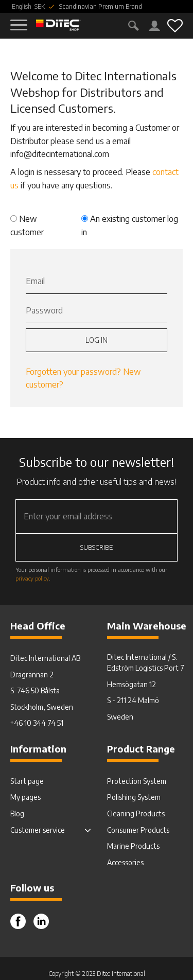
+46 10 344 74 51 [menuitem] (37, 723)
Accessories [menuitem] (125, 862)
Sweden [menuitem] (120, 717)
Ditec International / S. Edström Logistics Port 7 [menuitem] (146, 662)
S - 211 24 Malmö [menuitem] (133, 700)
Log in (97, 340)
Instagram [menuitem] (41, 921)
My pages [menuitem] (25, 797)
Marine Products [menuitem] (133, 846)
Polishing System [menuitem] (134, 797)
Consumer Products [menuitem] (138, 830)
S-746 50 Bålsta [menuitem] (35, 690)
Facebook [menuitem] (18, 921)
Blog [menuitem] (17, 813)
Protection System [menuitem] (137, 781)
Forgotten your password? (73, 372)
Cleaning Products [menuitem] (136, 813)
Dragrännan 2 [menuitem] (32, 675)
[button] (19, 19)
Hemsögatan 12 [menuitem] (131, 684)
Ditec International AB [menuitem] (45, 658)
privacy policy (32, 578)
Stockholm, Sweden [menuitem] (42, 707)
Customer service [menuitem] (38, 830)
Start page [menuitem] (27, 781)
